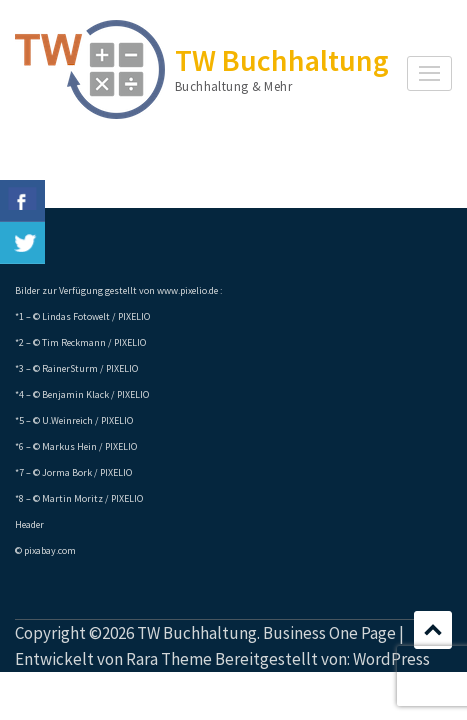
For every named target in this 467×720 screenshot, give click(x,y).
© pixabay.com (45, 550)
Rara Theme (169, 659)
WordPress (391, 659)
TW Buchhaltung (282, 60)
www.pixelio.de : (189, 290)
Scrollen (433, 630)
